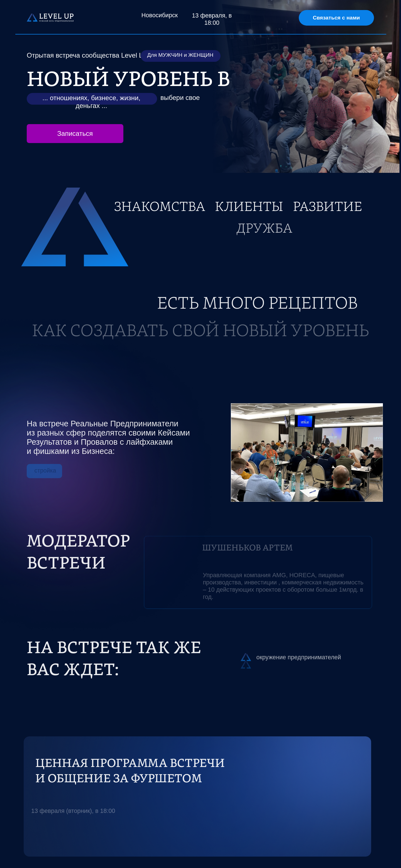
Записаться (75, 133)
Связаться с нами (336, 18)
